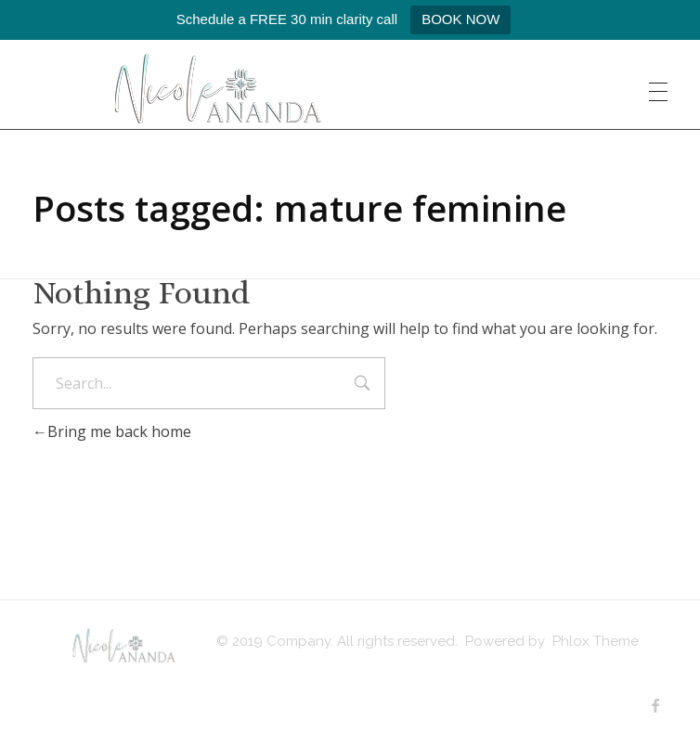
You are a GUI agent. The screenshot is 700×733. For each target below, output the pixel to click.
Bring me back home (112, 431)
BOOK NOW (460, 19)
